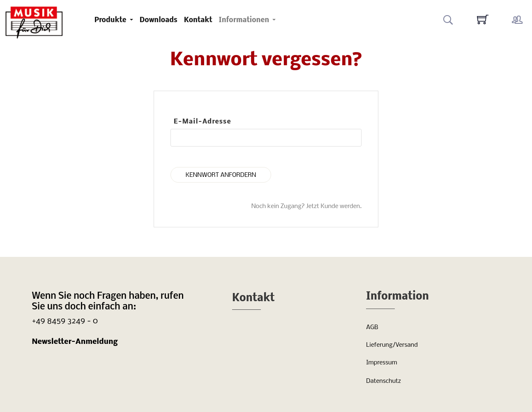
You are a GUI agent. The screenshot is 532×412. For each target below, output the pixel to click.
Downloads (159, 20)
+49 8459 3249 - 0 (65, 321)
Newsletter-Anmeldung (75, 342)
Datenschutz (383, 381)
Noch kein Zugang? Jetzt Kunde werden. (307, 206)
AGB (372, 327)
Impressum (381, 363)
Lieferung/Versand (392, 345)
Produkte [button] (111, 20)
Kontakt (198, 20)
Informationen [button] (245, 20)
